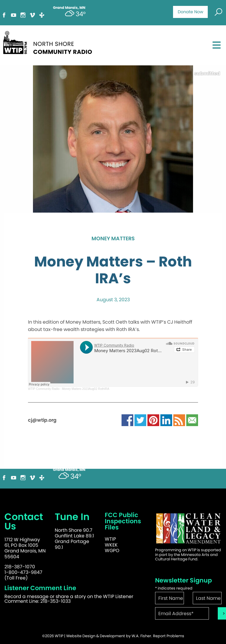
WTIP (110, 539)
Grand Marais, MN (69, 470)
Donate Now (191, 12)
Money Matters (113, 239)
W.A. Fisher (141, 636)
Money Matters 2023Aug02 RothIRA (85, 389)
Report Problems (169, 636)
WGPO (112, 551)
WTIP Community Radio (44, 389)
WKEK (111, 545)
